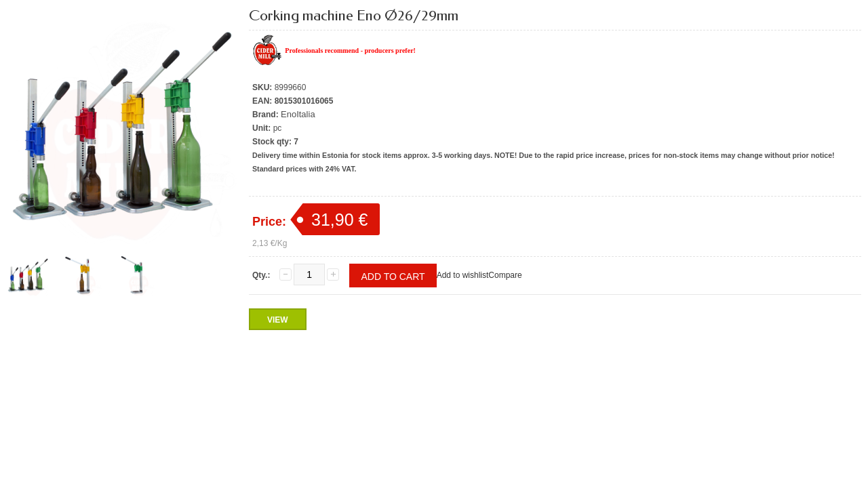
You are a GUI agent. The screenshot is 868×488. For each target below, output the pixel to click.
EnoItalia (298, 114)
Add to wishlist (463, 275)
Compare (505, 275)
